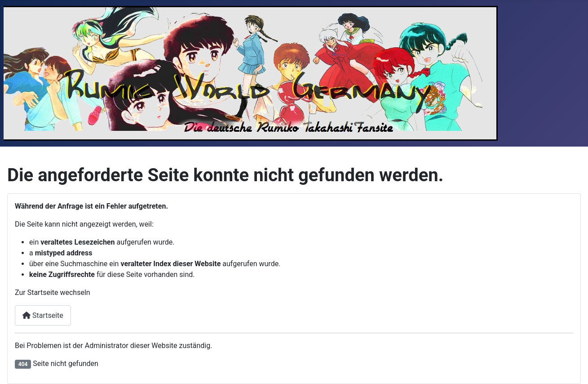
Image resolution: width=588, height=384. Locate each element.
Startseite (43, 315)
